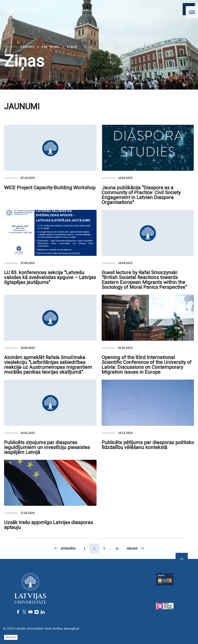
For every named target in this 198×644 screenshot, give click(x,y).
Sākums (27, 47)
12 (117, 549)
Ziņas (72, 47)
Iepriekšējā (65, 548)
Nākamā (136, 548)
